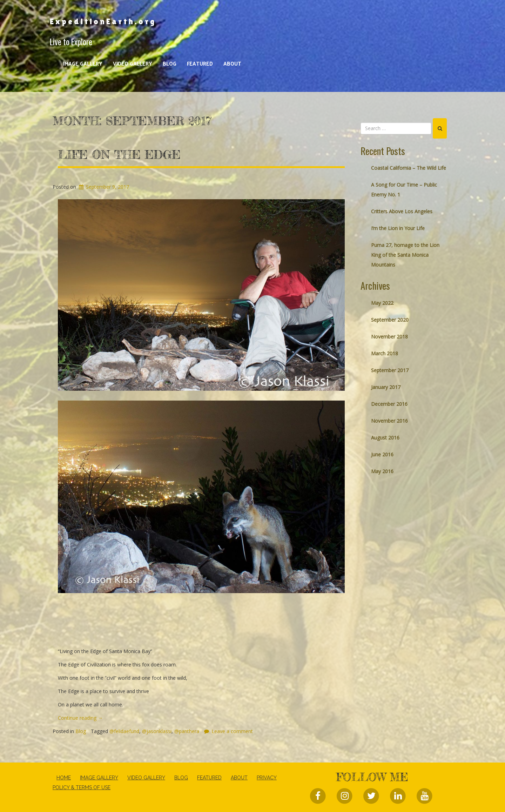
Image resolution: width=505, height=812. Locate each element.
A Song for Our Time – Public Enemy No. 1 (404, 190)
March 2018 (385, 353)
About (232, 63)
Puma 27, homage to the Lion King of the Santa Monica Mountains (405, 255)
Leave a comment (232, 731)
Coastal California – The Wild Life (409, 168)
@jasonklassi (157, 731)
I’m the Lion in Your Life (398, 228)
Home (64, 778)
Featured (200, 63)
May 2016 (382, 471)
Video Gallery (133, 63)
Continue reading (80, 718)
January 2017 (386, 387)
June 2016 (382, 454)
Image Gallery (83, 63)
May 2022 (382, 303)
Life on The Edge (119, 155)
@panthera (187, 731)
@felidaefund (124, 731)
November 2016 (389, 421)
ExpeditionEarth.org (103, 21)
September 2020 (390, 320)
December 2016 (389, 404)
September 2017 (390, 370)
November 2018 (389, 337)
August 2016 (385, 438)
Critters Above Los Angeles (402, 211)
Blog (170, 63)
